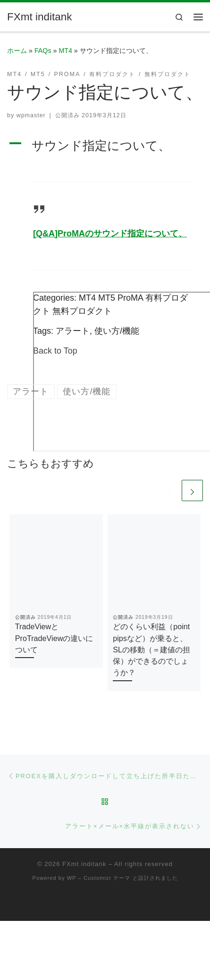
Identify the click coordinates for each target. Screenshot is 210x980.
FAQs (43, 51)
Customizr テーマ (107, 878)
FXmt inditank (84, 864)
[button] (105, 146)
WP (72, 878)
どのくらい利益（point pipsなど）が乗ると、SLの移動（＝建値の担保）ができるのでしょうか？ (151, 649)
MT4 (65, 51)
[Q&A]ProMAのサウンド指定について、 (110, 234)
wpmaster (31, 115)
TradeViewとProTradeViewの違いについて (54, 638)
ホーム (17, 51)
